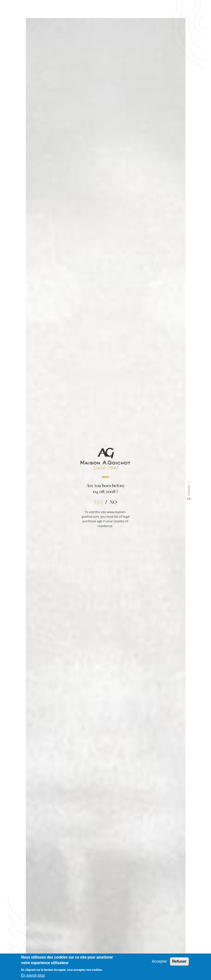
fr (189, 499)
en (189, 482)
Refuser (179, 964)
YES (99, 502)
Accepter (159, 964)
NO (113, 502)
